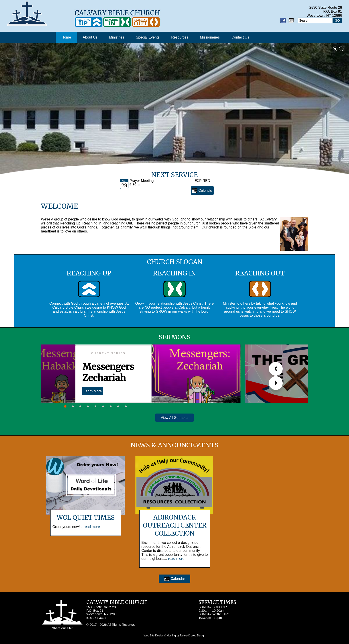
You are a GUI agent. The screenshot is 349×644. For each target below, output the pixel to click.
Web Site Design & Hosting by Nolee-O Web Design (174, 636)
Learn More (93, 391)
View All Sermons (174, 418)
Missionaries (210, 37)
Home (66, 37)
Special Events (148, 37)
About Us (90, 37)
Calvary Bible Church (117, 602)
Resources (180, 37)
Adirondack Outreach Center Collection (175, 525)
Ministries (117, 37)
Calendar (202, 191)
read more (92, 527)
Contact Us (240, 37)
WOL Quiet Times (86, 518)
